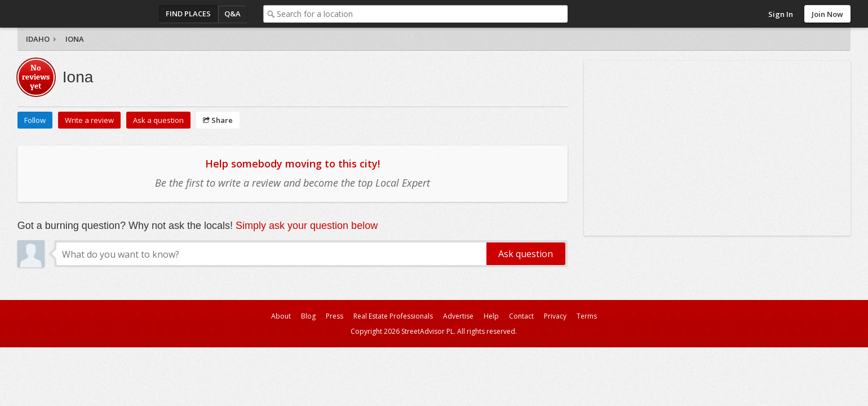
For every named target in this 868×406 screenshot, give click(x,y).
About (281, 316)
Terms (587, 316)
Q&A (232, 14)
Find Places (188, 14)
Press (335, 316)
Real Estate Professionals (393, 316)
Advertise (458, 316)
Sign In (781, 14)
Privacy (555, 316)
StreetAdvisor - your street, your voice (63, 14)
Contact (521, 316)
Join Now (827, 14)
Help (491, 316)
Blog (308, 316)
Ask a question (158, 120)
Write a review (89, 120)
